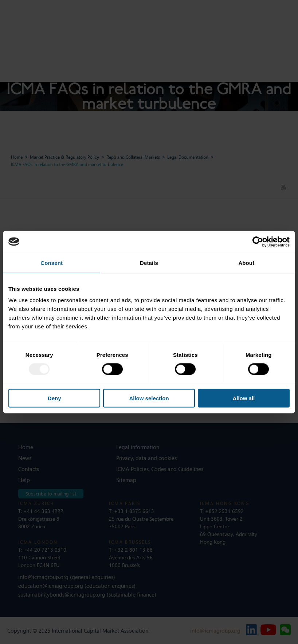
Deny (54, 398)
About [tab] (246, 263)
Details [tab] (149, 263)
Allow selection (149, 398)
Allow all (244, 398)
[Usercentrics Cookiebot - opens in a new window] (258, 242)
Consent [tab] (52, 263)
